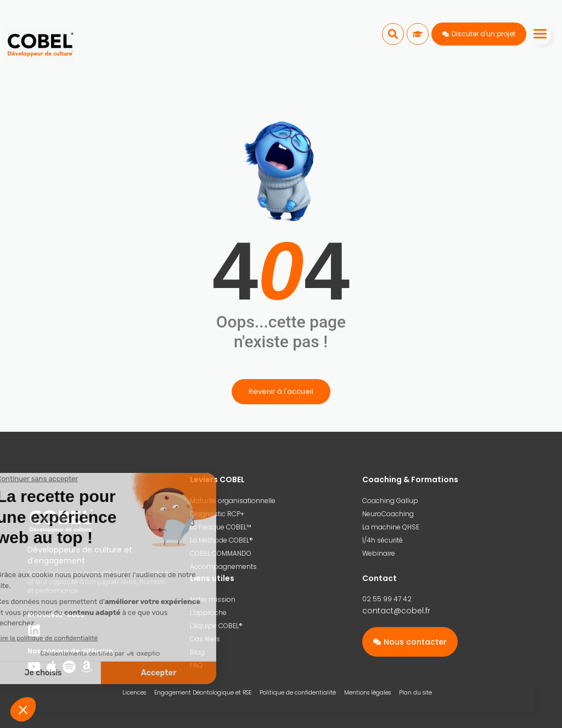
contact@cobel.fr (396, 611)
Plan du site (415, 693)
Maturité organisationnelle (233, 501)
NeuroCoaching (388, 514)
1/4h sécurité (383, 540)
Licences (134, 693)
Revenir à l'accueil (281, 391)
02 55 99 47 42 (387, 599)
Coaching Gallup (390, 501)
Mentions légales (367, 693)
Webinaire (379, 553)
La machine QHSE (391, 527)
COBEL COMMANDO (221, 553)
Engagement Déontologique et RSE (203, 693)
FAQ (196, 665)
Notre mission (213, 599)
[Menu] (540, 34)
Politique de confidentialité (298, 693)
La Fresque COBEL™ (221, 527)
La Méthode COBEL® (221, 540)
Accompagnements (223, 566)
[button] (393, 34)
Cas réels (205, 639)
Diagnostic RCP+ (217, 514)
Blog (197, 652)
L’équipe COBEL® (216, 626)
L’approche (208, 613)
